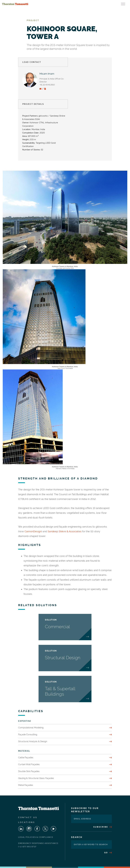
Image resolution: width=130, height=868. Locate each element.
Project (33, 20)
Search (77, 837)
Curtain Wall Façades (29, 764)
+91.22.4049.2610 (47, 85)
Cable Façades (26, 758)
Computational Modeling (31, 728)
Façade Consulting (28, 734)
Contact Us (28, 817)
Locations (27, 822)
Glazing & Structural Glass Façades (36, 778)
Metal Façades (26, 785)
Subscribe (103, 827)
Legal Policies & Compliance (36, 837)
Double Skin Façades (29, 771)
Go (108, 853)
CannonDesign (33, 531)
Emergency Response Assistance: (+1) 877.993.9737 (38, 845)
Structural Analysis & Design (33, 741)
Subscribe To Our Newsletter (85, 810)
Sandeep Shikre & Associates (65, 531)
